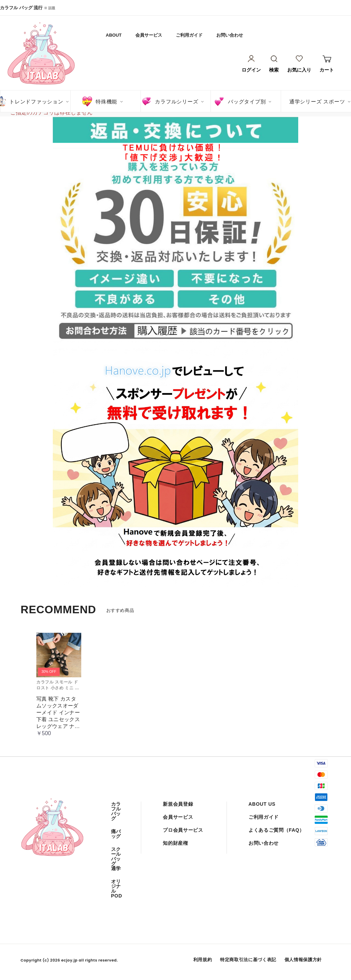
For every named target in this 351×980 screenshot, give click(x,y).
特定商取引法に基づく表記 (248, 960)
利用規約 (203, 960)
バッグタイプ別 (247, 102)
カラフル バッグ (116, 811)
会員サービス (149, 35)
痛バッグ (116, 834)
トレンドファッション (36, 102)
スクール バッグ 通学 (116, 859)
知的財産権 (175, 843)
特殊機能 (106, 102)
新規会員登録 (178, 804)
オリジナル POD (117, 889)
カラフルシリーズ (177, 102)
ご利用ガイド (189, 35)
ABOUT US (262, 804)
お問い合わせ (230, 35)
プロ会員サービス (183, 830)
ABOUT (114, 35)
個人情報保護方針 (303, 960)
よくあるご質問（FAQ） (276, 830)
